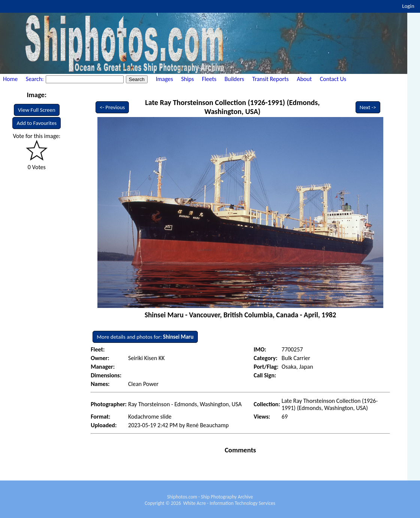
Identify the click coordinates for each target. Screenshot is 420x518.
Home (10, 79)
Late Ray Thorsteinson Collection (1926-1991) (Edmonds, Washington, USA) (232, 107)
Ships (187, 79)
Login (408, 6)
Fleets (209, 79)
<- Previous (112, 107)
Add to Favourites (37, 123)
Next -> (368, 107)
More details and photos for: (145, 337)
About (304, 79)
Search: (35, 79)
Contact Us (333, 79)
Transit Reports (270, 79)
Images (164, 79)
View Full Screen (37, 110)
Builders (234, 79)
